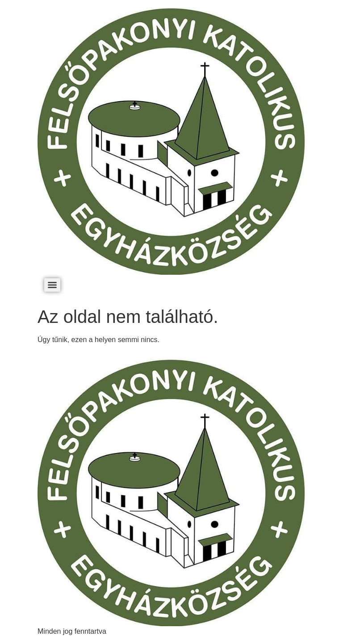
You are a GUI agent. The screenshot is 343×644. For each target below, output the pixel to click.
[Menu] (52, 285)
